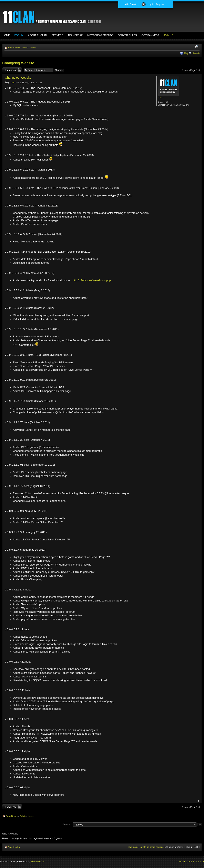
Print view (197, 47)
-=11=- (13, 83)
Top (198, 801)
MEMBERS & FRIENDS (100, 35)
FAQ (186, 53)
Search (196, 53)
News (33, 48)
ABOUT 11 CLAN (37, 35)
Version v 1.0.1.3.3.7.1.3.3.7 (191, 862)
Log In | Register (156, 4)
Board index (14, 48)
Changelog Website (18, 63)
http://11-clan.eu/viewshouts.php (92, 280)
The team (133, 847)
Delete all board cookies (151, 847)
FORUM (19, 35)
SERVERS (57, 35)
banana (34, 862)
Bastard (41, 862)
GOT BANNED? (150, 35)
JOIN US (168, 35)
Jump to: (67, 824)
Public (25, 48)
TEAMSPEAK (75, 35)
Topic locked (12, 70)
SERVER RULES (127, 35)
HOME (6, 35)
